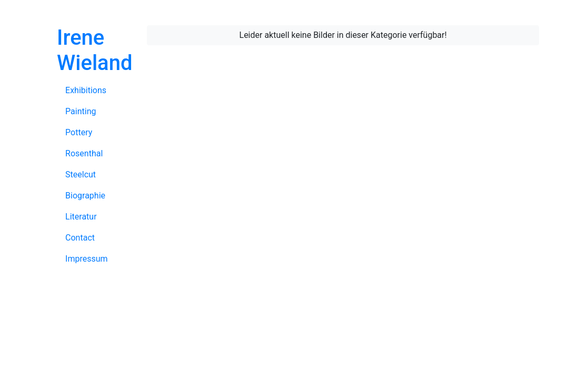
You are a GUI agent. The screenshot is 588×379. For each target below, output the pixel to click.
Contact (80, 238)
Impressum (87, 259)
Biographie (85, 196)
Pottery (79, 132)
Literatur (81, 217)
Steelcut (81, 174)
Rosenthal (84, 153)
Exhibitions (86, 90)
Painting (81, 111)
